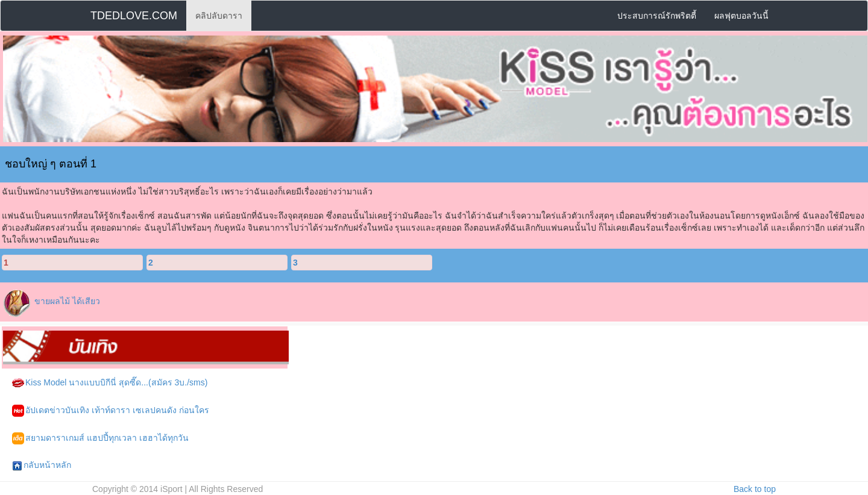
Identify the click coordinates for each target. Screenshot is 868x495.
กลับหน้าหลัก (42, 465)
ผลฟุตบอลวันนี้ (741, 16)
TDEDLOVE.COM (134, 16)
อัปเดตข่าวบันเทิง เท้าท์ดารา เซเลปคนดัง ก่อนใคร (111, 411)
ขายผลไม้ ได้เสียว (67, 301)
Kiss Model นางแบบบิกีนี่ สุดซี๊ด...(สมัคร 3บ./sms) (110, 383)
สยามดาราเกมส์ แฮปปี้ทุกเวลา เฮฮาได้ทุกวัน (100, 438)
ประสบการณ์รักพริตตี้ (657, 16)
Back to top (755, 489)
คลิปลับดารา (219, 16)
